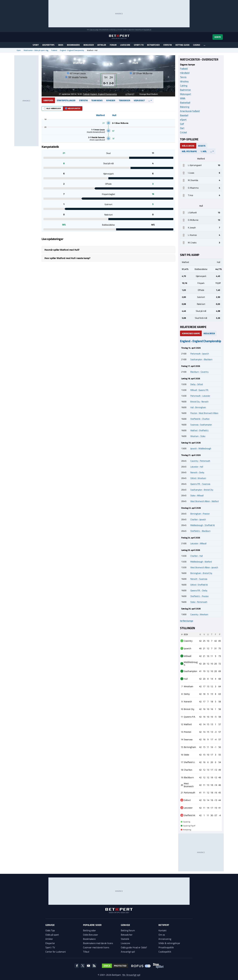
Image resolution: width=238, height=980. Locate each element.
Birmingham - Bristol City (201, 573)
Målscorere (188, 146)
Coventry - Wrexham (199, 614)
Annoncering (165, 939)
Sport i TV (139, 45)
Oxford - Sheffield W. (199, 585)
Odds (61, 45)
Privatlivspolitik (166, 947)
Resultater (209, 333)
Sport (36, 45)
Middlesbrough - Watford (201, 562)
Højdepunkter (73, 108)
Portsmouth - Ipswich (200, 354)
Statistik (168, 45)
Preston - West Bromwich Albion (204, 413)
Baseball (184, 115)
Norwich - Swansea (199, 579)
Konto (218, 37)
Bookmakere (73, 45)
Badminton (185, 90)
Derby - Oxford (197, 384)
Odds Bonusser (90, 935)
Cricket (184, 132)
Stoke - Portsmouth (199, 602)
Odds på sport (52, 935)
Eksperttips (48, 45)
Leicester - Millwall (198, 543)
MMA (183, 98)
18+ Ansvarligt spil (131, 975)
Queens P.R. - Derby (199, 590)
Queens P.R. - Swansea (200, 484)
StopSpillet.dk (147, 30)
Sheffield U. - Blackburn (200, 531)
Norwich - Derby (197, 472)
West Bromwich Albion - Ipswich (204, 567)
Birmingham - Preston (200, 514)
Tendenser (124, 100)
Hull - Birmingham (198, 407)
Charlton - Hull (196, 556)
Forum (113, 45)
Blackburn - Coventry (199, 372)
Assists (202, 146)
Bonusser (89, 45)
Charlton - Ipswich (198, 519)
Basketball (185, 103)
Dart (182, 128)
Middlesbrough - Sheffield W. (203, 525)
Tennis (183, 77)
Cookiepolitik (165, 952)
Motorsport (186, 94)
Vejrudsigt (139, 100)
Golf (182, 124)
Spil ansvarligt (94, 30)
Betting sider (89, 930)
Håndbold (185, 73)
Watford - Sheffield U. (200, 430)
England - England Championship (72, 50)
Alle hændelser (52, 108)
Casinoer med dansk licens (96, 947)
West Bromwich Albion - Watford (204, 501)
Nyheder (111, 100)
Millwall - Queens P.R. (200, 390)
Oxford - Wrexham (198, 478)
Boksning (185, 107)
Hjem (19, 50)
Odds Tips (50, 930)
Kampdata (48, 100)
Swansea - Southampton (201, 425)
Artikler (102, 45)
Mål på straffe (189, 151)
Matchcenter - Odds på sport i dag (36, 50)
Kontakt (162, 930)
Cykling (184, 86)
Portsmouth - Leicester (200, 396)
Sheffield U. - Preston (200, 596)
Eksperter (50, 943)
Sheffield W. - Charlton (200, 419)
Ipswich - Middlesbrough (201, 448)
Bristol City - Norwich (199, 401)
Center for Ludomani (56, 952)
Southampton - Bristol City (202, 490)
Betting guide (182, 45)
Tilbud (86, 952)
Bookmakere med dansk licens (98, 943)
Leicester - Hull (197, 467)
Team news (97, 100)
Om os (162, 935)
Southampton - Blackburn (201, 359)
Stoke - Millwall (197, 495)
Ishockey (184, 81)
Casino (196, 45)
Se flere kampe (187, 621)
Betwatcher (153, 45)
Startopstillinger (66, 100)
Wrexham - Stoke (198, 436)
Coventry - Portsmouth (200, 461)
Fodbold (54, 50)
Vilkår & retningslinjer (169, 943)
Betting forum (128, 930)
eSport (183, 120)
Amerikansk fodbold (190, 111)
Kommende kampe (191, 333)
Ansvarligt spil (128, 952)
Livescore (125, 45)
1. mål (204, 151)
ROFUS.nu (114, 30)
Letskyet (128, 94)
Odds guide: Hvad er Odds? (134, 947)
